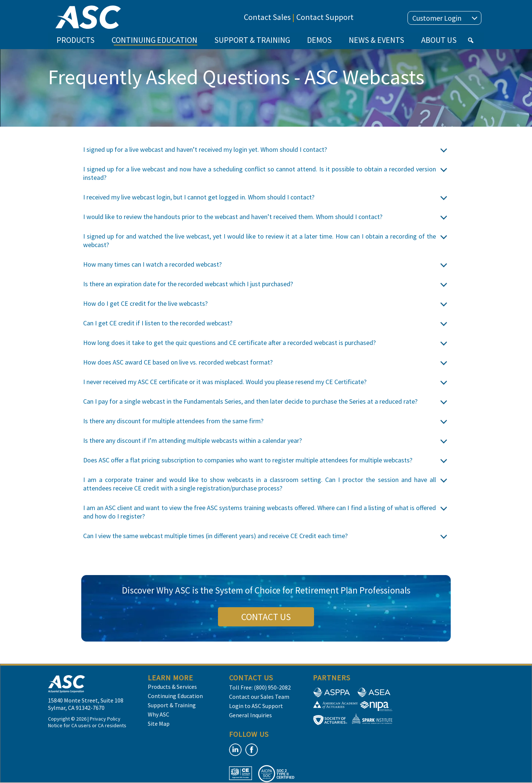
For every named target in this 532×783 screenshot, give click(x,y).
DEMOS (319, 40)
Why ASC (158, 714)
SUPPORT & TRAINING (252, 40)
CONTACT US (266, 617)
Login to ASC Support (256, 706)
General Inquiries (250, 715)
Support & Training (172, 705)
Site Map (159, 724)
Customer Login (445, 18)
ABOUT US (439, 40)
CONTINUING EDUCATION (154, 42)
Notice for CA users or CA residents (87, 725)
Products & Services (172, 687)
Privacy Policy (105, 719)
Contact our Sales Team (259, 697)
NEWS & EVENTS (376, 40)
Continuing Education (175, 696)
